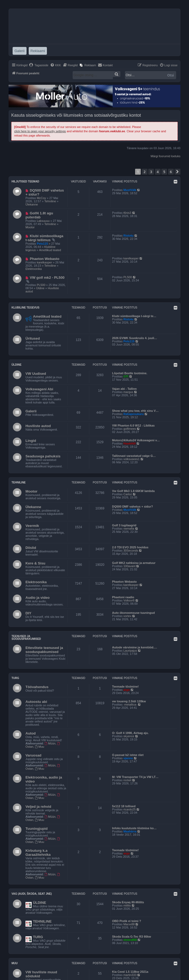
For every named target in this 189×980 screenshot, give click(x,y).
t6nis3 (127, 213)
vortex (127, 616)
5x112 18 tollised (124, 806)
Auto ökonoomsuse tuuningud (133, 613)
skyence (129, 736)
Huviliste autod (38, 426)
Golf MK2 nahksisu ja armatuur (134, 563)
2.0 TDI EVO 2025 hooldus (130, 547)
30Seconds (131, 550)
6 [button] (171, 172)
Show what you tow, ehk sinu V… (135, 411)
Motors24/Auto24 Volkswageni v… (136, 440)
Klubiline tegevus (25, 308)
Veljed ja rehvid (38, 807)
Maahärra (130, 831)
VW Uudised (36, 374)
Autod (31, 733)
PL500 (41, 285)
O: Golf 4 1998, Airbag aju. (130, 733)
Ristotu (128, 236)
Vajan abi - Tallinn (124, 389)
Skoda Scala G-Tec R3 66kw (131, 937)
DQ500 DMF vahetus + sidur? (133, 506)
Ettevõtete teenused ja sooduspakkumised (44, 650)
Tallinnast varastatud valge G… (134, 456)
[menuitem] (39, 65)
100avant (129, 566)
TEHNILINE (42, 921)
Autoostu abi (36, 702)
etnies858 (130, 940)
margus (128, 392)
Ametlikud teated (50, 250)
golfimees (130, 429)
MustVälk (130, 190)
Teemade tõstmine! (125, 687)
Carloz (128, 494)
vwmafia (129, 528)
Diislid (31, 548)
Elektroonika (34, 269)
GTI (126, 376)
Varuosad (33, 755)
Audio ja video (38, 598)
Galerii (31, 411)
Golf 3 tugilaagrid (124, 525)
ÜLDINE (40, 903)
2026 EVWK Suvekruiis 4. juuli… (135, 338)
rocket (127, 780)
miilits (127, 905)
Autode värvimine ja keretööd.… (135, 647)
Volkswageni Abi (39, 389)
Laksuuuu (43, 221)
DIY (28, 613)
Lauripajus (130, 651)
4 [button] (158, 172)
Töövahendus (37, 687)
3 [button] (151, 172)
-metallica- (130, 704)
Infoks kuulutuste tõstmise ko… (134, 828)
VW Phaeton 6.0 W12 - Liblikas (133, 425)
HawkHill (129, 443)
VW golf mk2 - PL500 (47, 278)
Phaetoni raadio (123, 597)
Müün (50, 743)
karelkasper (44, 262)
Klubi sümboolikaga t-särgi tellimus (44, 238)
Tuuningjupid (37, 829)
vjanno (128, 758)
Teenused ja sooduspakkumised (26, 638)
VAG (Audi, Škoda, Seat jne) (32, 894)
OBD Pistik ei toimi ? (127, 921)
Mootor (30, 227)
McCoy (41, 198)
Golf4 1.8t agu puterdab (39, 215)
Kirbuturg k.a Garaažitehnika (38, 853)
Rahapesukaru (134, 414)
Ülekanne (32, 204)
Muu (39, 747)
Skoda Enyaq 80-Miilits (128, 902)
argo (127, 690)
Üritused (33, 338)
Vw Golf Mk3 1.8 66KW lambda (133, 491)
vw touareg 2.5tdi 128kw (129, 701)
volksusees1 (131, 459)
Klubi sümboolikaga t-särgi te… (134, 316)
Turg (15, 678)
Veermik (32, 526)
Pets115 (42, 244)
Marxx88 (129, 924)
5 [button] (164, 172)
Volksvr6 (129, 600)
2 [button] (145, 172)
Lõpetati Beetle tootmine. (130, 373)
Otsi (171, 75)
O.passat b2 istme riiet (128, 755)
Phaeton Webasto (45, 259)
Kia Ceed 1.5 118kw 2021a (130, 972)
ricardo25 (129, 809)
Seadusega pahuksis (43, 456)
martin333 (130, 975)
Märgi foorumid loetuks (166, 156)
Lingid (31, 441)
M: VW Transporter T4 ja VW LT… (135, 777)
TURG (38, 937)
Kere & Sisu (35, 563)
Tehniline (50, 201)
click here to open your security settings (40, 131)
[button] (177, 172)
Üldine (40, 288)
